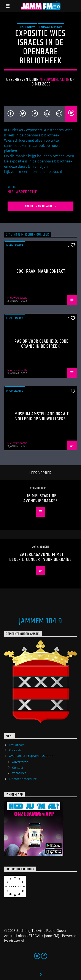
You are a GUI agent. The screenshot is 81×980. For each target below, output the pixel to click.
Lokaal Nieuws (51, 27)
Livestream (17, 745)
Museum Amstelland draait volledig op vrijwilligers (42, 417)
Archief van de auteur (40, 206)
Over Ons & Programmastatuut (31, 756)
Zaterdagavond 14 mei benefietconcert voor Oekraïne (40, 557)
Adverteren (20, 762)
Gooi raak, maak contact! (42, 271)
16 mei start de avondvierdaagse (41, 499)
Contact (18, 768)
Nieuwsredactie (54, 80)
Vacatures (19, 773)
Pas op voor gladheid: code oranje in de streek (41, 344)
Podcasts (15, 750)
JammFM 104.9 (40, 621)
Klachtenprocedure (23, 779)
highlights (27, 27)
